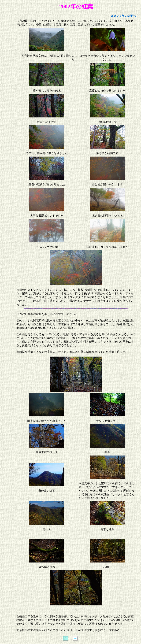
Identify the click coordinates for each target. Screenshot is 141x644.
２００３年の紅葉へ (123, 16)
